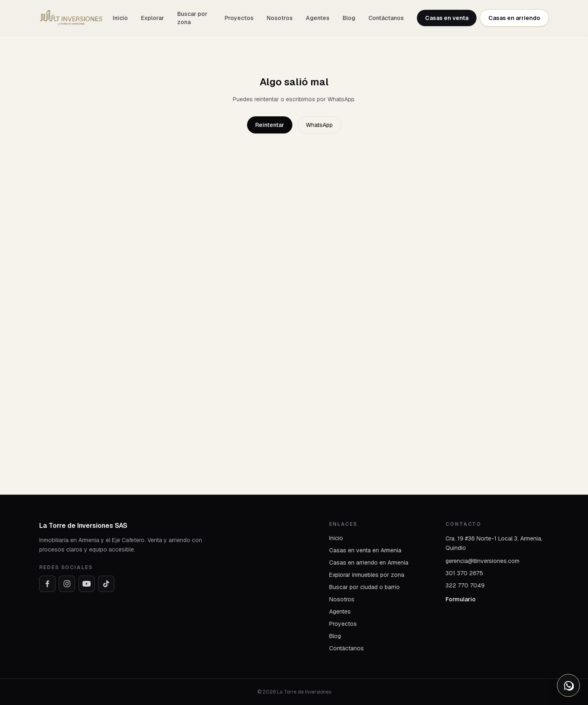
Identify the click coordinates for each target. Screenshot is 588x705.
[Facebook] (47, 584)
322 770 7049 (465, 585)
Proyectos (239, 18)
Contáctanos (386, 18)
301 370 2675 (464, 573)
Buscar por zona (192, 18)
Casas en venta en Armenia (365, 550)
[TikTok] (106, 584)
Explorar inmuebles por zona (367, 575)
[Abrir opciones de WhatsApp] (568, 685)
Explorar (153, 18)
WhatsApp (319, 125)
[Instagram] (67, 584)
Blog (349, 18)
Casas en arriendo (514, 18)
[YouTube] (87, 584)
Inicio (120, 18)
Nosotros (280, 18)
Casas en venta (447, 18)
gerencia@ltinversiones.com (482, 561)
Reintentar (270, 125)
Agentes (318, 18)
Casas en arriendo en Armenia (369, 563)
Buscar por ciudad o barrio (364, 587)
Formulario (461, 599)
